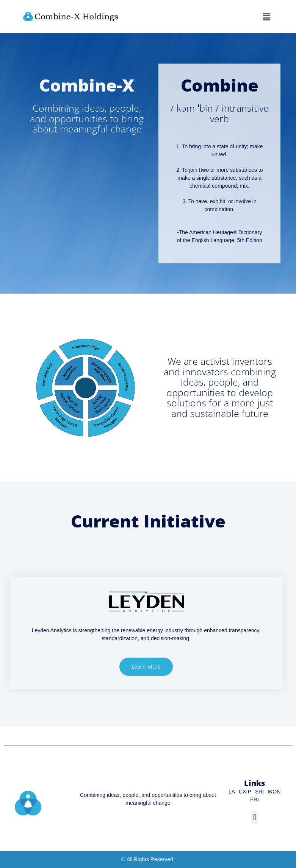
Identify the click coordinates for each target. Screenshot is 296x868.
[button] (266, 17)
